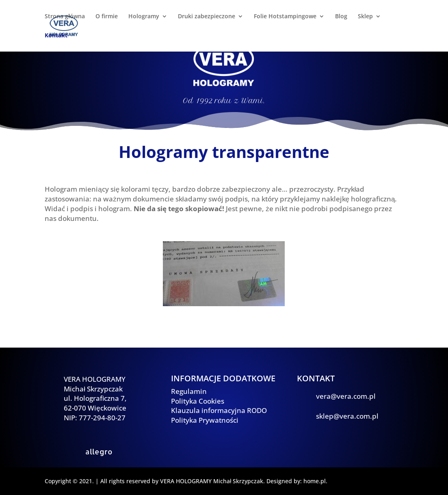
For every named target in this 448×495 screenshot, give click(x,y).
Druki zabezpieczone (207, 17)
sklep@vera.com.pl (347, 416)
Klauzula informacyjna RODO (219, 410)
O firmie (107, 17)
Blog (341, 17)
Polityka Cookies (198, 401)
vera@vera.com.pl (346, 396)
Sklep (365, 17)
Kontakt (56, 36)
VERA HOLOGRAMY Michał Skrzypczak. (212, 481)
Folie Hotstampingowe (285, 17)
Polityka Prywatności (205, 420)
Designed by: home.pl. (297, 481)
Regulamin (189, 391)
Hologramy (144, 17)
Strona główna (65, 17)
